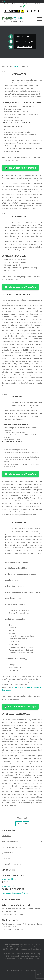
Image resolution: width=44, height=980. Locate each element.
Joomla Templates (13, 970)
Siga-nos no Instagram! (25, 42)
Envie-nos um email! (25, 47)
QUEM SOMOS (8, 853)
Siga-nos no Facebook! (25, 36)
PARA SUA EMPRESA (5, 395)
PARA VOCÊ (3, 72)
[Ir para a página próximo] (19, 824)
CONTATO (6, 859)
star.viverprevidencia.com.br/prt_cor (15, 893)
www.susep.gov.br (8, 886)
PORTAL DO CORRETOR (11, 847)
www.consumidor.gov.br (10, 879)
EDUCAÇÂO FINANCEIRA (12, 864)
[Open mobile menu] (40, 19)
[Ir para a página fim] (26, 824)
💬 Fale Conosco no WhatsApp (20, 168)
